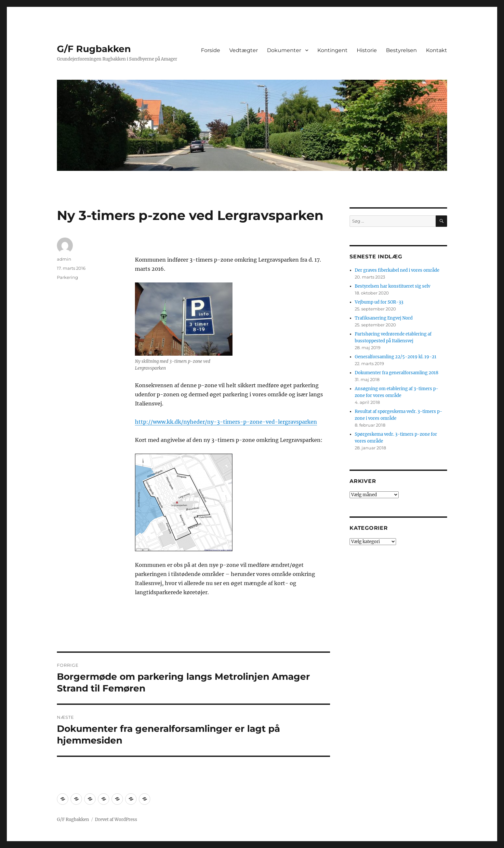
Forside (211, 50)
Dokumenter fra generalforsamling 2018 (397, 373)
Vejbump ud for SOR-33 (379, 302)
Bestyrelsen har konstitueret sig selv (392, 286)
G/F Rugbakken (94, 49)
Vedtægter (244, 50)
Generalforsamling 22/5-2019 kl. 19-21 (396, 357)
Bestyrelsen (401, 50)
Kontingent (332, 50)
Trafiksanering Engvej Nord (384, 318)
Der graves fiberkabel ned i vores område (397, 270)
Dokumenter (284, 50)
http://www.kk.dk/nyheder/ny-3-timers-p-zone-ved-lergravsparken (226, 422)
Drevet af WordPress (116, 820)
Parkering (67, 277)
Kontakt (437, 50)
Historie (367, 50)
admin (64, 259)
